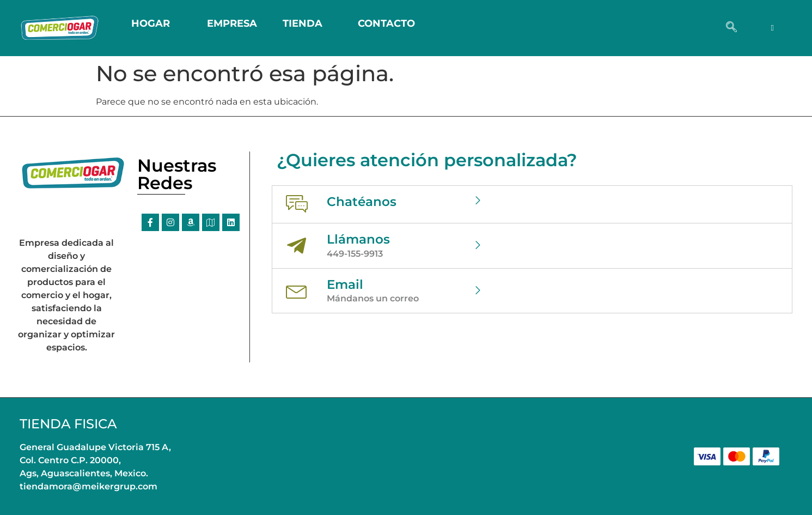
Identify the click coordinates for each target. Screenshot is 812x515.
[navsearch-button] (731, 28)
